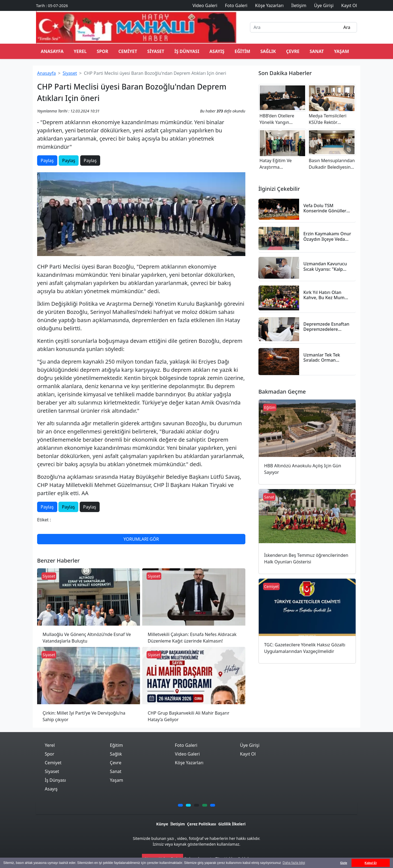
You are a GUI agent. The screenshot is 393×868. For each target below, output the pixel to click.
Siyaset (156, 51)
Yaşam (342, 51)
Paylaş (47, 160)
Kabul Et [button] (371, 863)
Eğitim (242, 51)
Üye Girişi (250, 745)
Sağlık (268, 51)
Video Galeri (187, 754)
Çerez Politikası (201, 824)
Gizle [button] (344, 863)
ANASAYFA (52, 51)
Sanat (317, 51)
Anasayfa (46, 73)
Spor (103, 51)
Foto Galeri (186, 745)
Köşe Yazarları (189, 763)
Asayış (217, 51)
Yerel (80, 51)
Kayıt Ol (248, 754)
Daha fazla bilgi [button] (294, 863)
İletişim (178, 824)
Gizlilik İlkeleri (232, 824)
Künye (162, 824)
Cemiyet (128, 51)
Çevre (293, 51)
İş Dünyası (187, 51)
